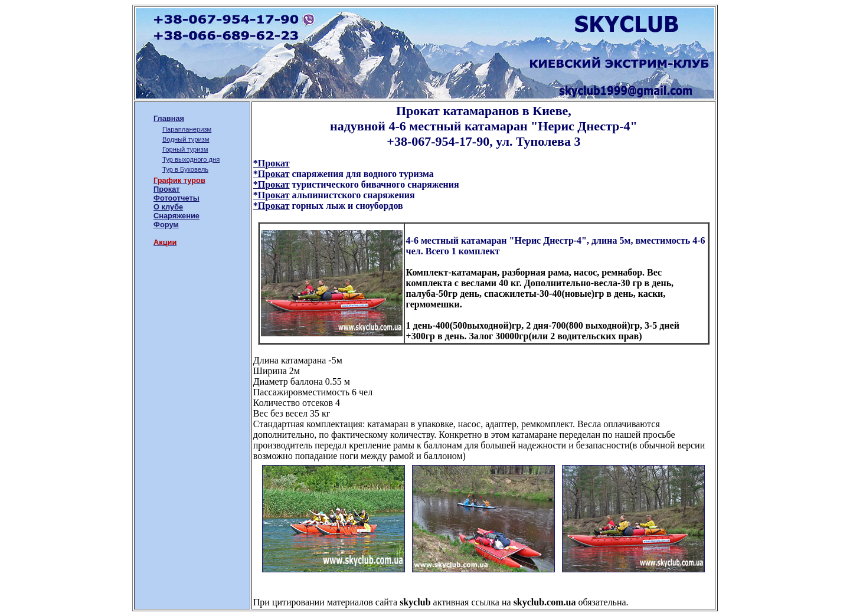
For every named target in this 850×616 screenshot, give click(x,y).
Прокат (167, 189)
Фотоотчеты (176, 198)
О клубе (168, 207)
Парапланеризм (187, 129)
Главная (169, 118)
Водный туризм (186, 139)
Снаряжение (176, 216)
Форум (166, 225)
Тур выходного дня (191, 159)
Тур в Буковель (185, 169)
